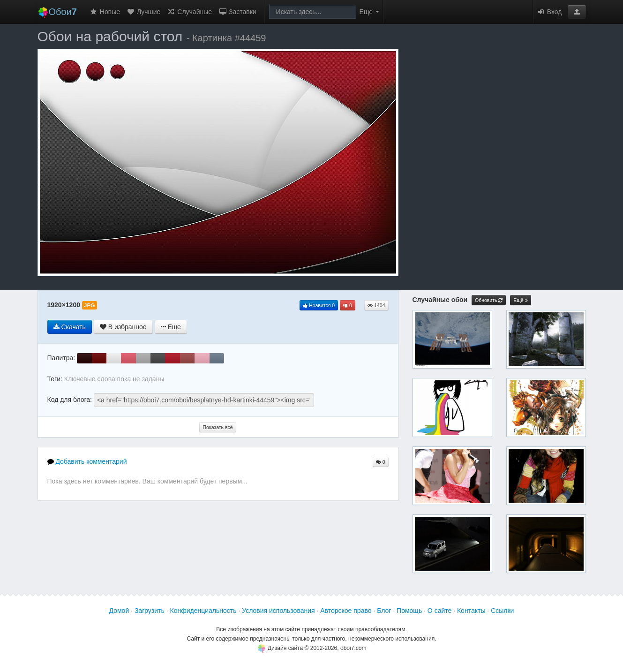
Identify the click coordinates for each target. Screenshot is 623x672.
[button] (577, 12)
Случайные (189, 12)
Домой (119, 611)
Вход (549, 12)
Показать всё (218, 427)
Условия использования (278, 611)
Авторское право (346, 611)
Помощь (409, 611)
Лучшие (143, 12)
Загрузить (150, 611)
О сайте (439, 611)
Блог (384, 611)
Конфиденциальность (203, 611)
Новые (105, 12)
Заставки (237, 12)
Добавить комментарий (87, 461)
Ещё (520, 300)
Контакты (471, 611)
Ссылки (502, 611)
